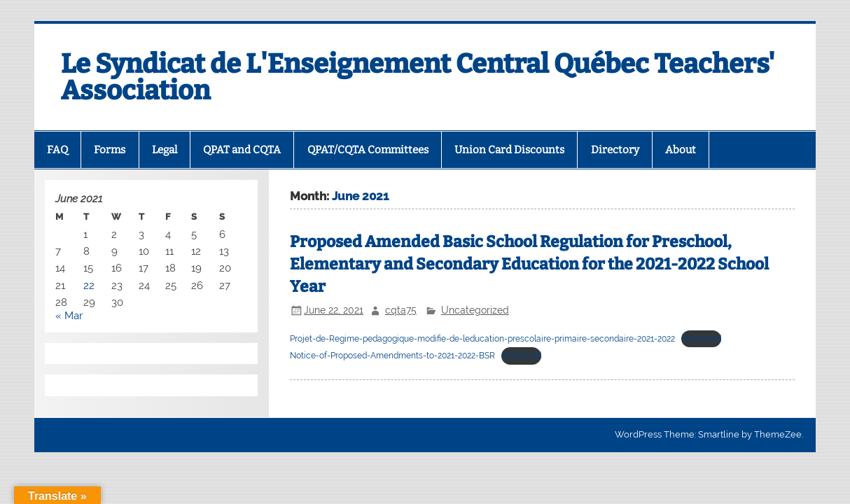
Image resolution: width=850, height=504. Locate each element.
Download (701, 339)
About (681, 150)
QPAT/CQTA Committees (368, 150)
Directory (615, 150)
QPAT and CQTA (242, 150)
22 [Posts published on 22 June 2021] (89, 286)
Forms (110, 150)
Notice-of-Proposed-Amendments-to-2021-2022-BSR (392, 356)
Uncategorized (475, 310)
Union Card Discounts (509, 150)
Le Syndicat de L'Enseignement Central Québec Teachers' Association (418, 77)
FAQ (57, 150)
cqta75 (401, 310)
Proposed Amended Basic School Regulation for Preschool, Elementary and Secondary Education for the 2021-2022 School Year (529, 264)
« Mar (69, 316)
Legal (165, 150)
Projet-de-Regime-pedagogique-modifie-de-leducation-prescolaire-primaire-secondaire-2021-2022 (482, 339)
